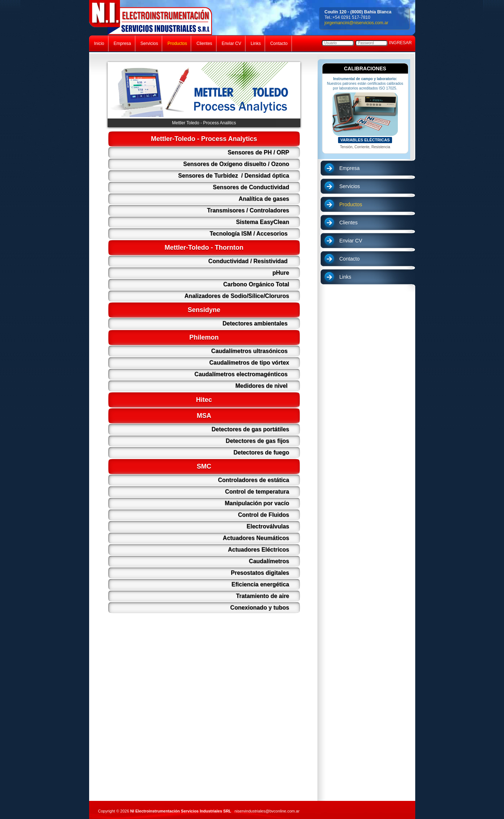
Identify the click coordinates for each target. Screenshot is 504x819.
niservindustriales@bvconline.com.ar (267, 811)
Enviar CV (351, 241)
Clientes (349, 223)
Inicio (99, 43)
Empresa (350, 168)
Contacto (350, 259)
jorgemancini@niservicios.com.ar (357, 23)
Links (345, 277)
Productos (351, 204)
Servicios (350, 186)
